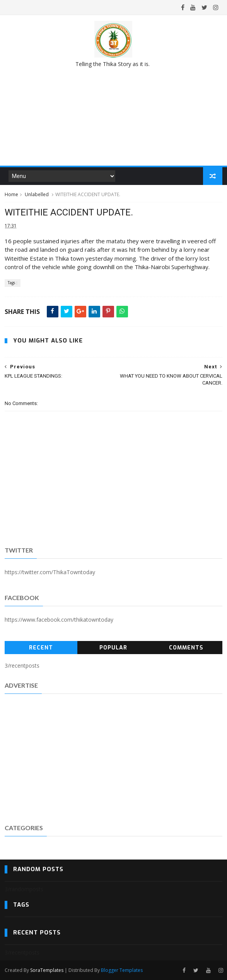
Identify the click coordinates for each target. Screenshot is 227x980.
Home (11, 194)
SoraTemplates (47, 970)
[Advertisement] (114, 758)
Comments (186, 648)
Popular (113, 648)
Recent (41, 648)
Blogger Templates (122, 970)
